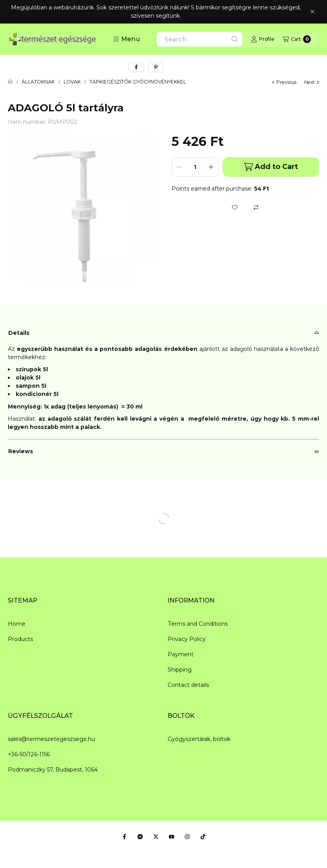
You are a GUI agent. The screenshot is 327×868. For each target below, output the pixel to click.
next (312, 82)
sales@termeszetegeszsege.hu (51, 739)
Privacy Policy (187, 639)
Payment (181, 654)
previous (284, 82)
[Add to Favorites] (235, 207)
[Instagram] (187, 837)
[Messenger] (140, 837)
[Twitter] (156, 837)
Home (17, 624)
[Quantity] (195, 167)
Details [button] (19, 333)
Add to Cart (271, 167)
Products (20, 639)
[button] (127, 39)
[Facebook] (124, 837)
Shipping (180, 670)
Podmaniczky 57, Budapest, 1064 (53, 770)
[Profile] (262, 39)
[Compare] (256, 207)
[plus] (211, 167)
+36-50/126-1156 (29, 754)
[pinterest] (156, 67)
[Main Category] (10, 82)
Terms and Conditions (198, 624)
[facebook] (136, 67)
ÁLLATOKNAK (38, 82)
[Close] (312, 12)
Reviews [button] (21, 451)
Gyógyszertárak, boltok (199, 739)
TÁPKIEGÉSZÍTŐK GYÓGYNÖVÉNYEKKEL (138, 82)
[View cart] (297, 39)
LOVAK (72, 82)
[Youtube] (172, 837)
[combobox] (199, 39)
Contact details (188, 685)
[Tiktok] (203, 837)
